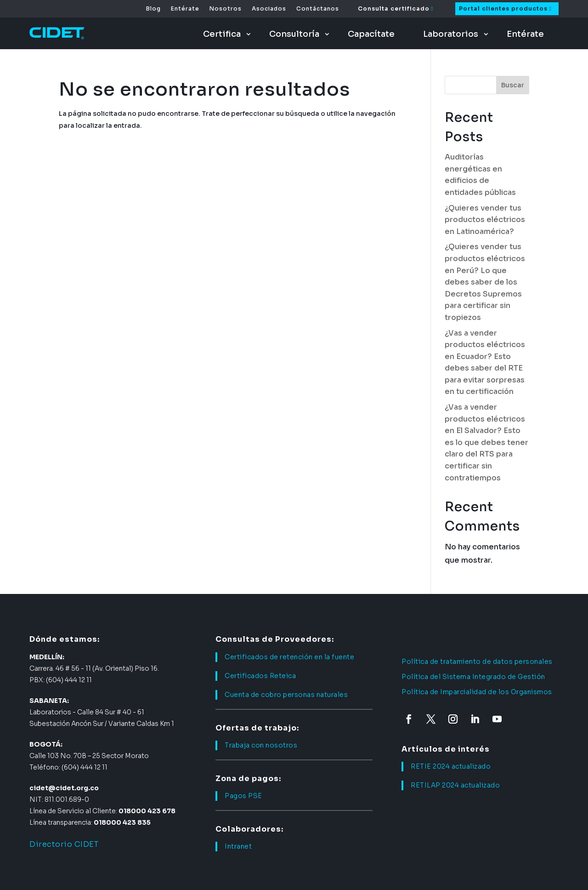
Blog (153, 9)
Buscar (513, 85)
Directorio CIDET (64, 844)
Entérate (185, 9)
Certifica (222, 34)
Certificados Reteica (260, 676)
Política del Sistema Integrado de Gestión (473, 677)
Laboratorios (451, 34)
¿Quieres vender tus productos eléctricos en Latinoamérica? (485, 220)
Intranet (238, 846)
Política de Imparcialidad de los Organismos (477, 692)
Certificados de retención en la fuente (289, 657)
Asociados (269, 9)
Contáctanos (318, 9)
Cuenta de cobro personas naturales (286, 695)
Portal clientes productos (503, 9)
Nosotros (226, 9)
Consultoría (294, 34)
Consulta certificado (394, 9)
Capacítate (371, 34)
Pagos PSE (243, 796)
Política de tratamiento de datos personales (477, 662)
